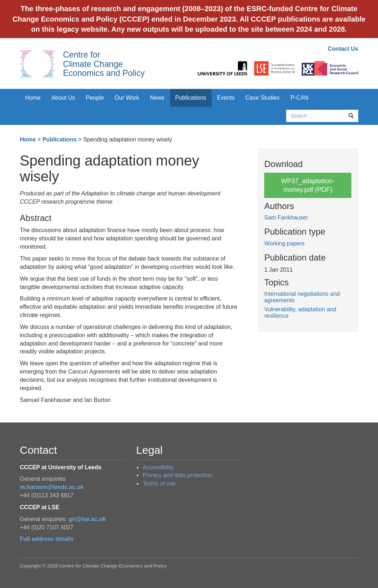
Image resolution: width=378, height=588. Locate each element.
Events (226, 98)
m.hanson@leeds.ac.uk (52, 487)
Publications (191, 98)
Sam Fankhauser (286, 218)
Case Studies (263, 98)
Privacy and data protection (177, 475)
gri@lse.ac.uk (87, 519)
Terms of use (159, 483)
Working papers (284, 243)
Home (33, 98)
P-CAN (300, 98)
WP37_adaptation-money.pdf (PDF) (308, 185)
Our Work (127, 98)
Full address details (47, 539)
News (157, 98)
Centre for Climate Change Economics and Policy (104, 64)
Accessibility (158, 467)
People (95, 98)
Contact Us (343, 49)
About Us (63, 98)
